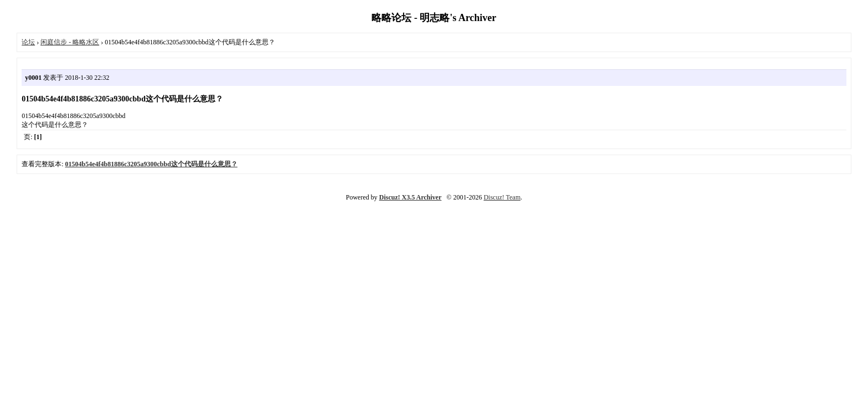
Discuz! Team (502, 197)
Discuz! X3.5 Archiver (410, 197)
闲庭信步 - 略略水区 (70, 42)
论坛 (28, 42)
